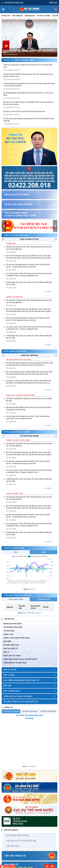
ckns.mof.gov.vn (32, 766)
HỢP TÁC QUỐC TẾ (11, 649)
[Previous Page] (5, 38)
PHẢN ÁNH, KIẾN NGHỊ (29, 355)
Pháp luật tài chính (12, 656)
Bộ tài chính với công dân (15, 351)
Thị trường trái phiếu (13, 627)
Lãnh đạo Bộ (30, 16)
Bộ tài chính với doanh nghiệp (16, 432)
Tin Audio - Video (27, 60)
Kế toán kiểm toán (11, 645)
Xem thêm (48, 292)
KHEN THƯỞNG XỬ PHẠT (29, 239)
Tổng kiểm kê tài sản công (15, 663)
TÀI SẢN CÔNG (9, 631)
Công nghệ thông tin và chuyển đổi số (20, 659)
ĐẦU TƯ (6, 652)
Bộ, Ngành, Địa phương (18, 835)
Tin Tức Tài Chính (43, 16)
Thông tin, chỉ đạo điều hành (16, 235)
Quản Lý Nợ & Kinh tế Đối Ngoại (17, 638)
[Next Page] (54, 38)
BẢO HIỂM (7, 641)
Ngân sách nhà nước (13, 624)
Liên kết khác (13, 846)
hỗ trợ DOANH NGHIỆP (29, 436)
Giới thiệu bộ (17, 16)
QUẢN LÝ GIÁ (8, 634)
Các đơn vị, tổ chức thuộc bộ (21, 841)
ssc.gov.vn (32, 589)
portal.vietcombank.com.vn (32, 613)
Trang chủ (6, 16)
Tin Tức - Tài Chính (11, 60)
